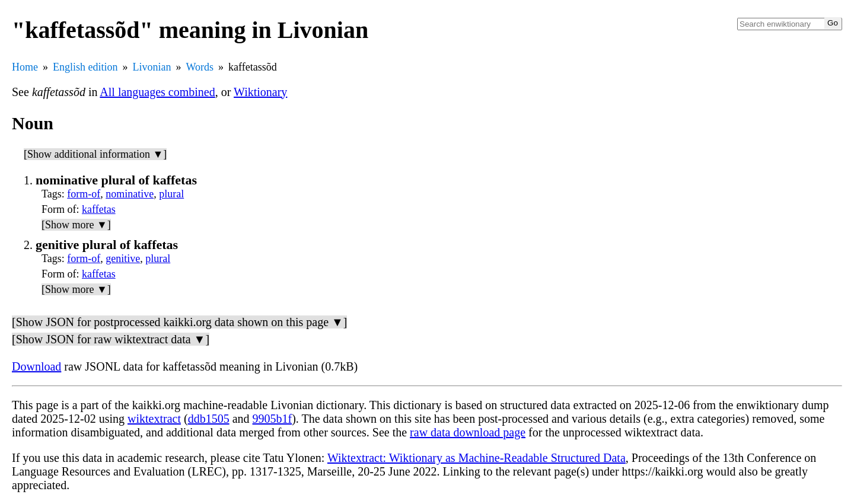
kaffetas (99, 209)
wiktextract (154, 419)
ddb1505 (209, 419)
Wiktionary (260, 92)
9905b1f (273, 419)
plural (171, 194)
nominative (130, 194)
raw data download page (468, 432)
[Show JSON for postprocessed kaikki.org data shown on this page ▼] (179, 322)
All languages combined (157, 92)
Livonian (152, 67)
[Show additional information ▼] (95, 154)
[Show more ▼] (76, 225)
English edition (85, 67)
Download (36, 366)
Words (200, 67)
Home (25, 67)
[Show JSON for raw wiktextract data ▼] (111, 339)
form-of (84, 194)
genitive (123, 259)
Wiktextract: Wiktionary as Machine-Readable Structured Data (477, 458)
